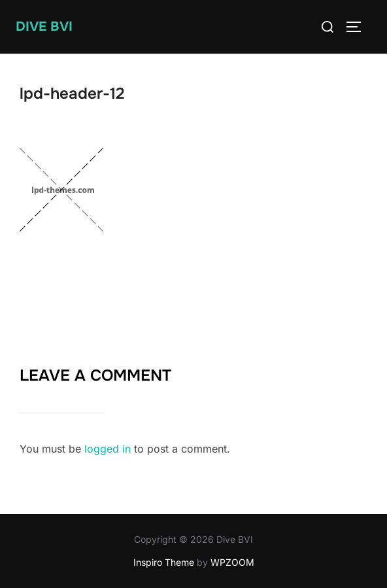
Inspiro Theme (164, 562)
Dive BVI (44, 26)
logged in (108, 449)
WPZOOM (232, 562)
